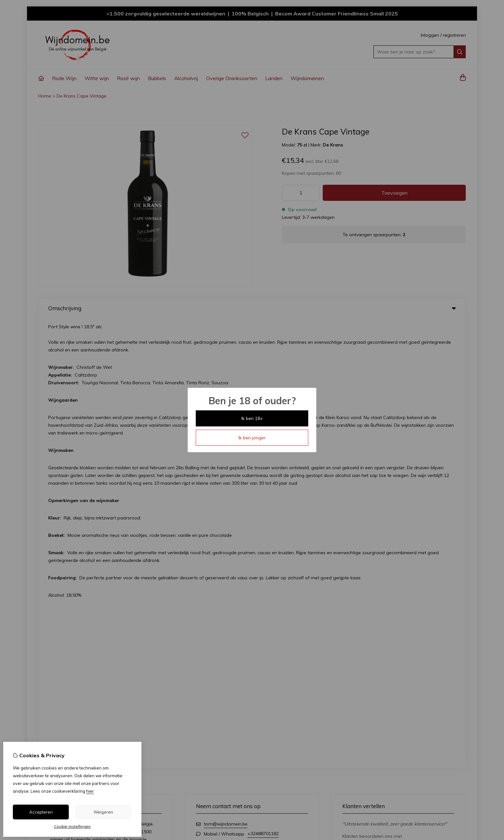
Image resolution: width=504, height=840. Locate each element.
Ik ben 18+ (252, 418)
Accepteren (41, 812)
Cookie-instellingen (72, 826)
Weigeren (103, 812)
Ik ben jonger (252, 438)
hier (90, 791)
